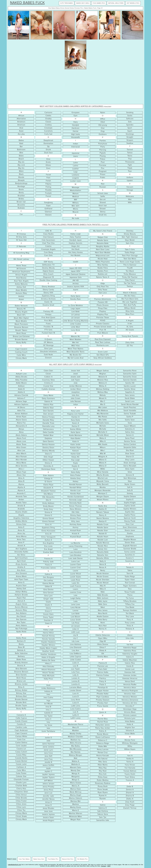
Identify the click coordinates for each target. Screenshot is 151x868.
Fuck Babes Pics (99, 3)
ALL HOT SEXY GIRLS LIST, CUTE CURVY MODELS (75, 364)
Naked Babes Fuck (27, 3)
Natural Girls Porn (116, 3)
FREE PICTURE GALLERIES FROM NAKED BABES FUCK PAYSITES (76, 225)
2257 (109, 866)
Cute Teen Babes (67, 3)
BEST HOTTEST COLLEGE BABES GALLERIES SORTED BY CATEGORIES (75, 106)
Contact (104, 866)
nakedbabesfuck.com (14, 865)
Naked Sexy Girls (83, 3)
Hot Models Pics (133, 3)
